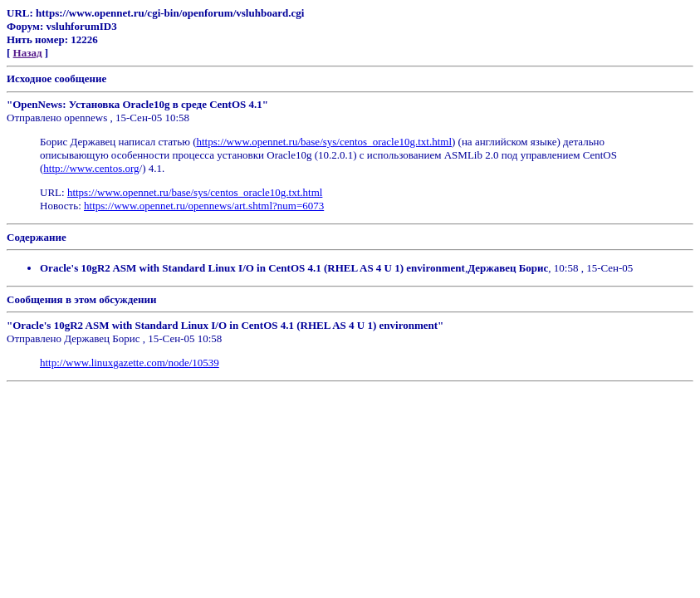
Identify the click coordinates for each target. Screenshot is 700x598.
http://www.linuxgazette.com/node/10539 (130, 363)
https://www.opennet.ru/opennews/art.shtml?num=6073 (204, 206)
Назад (28, 53)
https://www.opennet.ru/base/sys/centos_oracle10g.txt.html (325, 142)
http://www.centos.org (91, 168)
